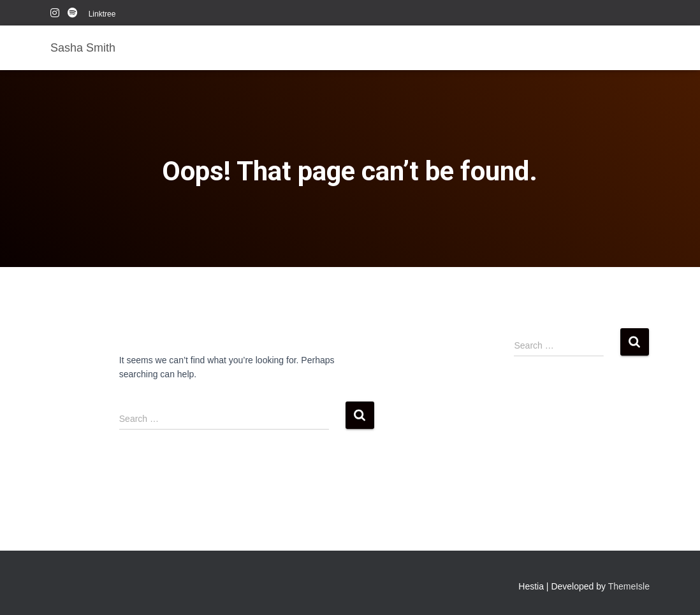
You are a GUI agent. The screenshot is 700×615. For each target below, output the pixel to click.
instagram (55, 15)
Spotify (74, 15)
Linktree (102, 14)
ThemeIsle (629, 586)
